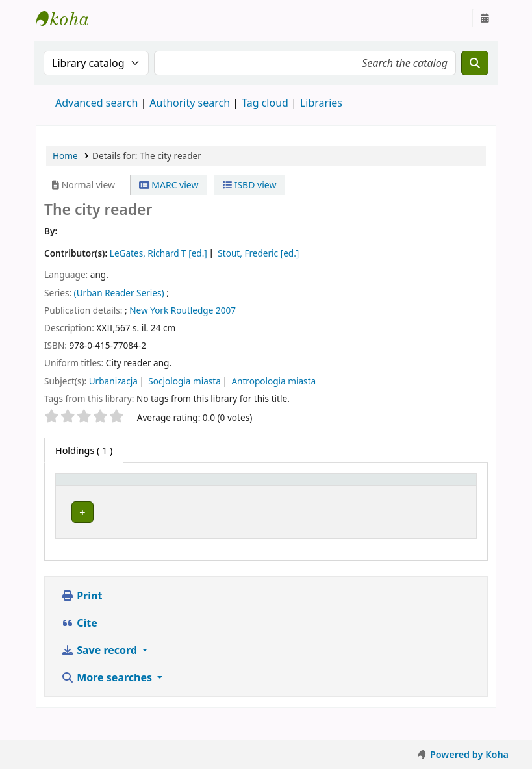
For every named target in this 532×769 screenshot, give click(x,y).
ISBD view (249, 185)
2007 (226, 310)
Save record (100, 672)
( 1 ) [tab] (84, 450)
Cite (79, 645)
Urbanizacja (113, 381)
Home (65, 156)
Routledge (192, 310)
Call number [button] (312, 498)
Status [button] (385, 498)
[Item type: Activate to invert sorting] (87, 492)
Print (82, 618)
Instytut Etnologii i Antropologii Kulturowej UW (69, 18)
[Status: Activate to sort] (420, 492)
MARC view (169, 185)
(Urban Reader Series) (119, 293)
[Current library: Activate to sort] (197, 492)
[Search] (475, 63)
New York (149, 310)
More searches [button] (108, 700)
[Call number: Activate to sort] (321, 492)
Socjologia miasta (184, 381)
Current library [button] (157, 498)
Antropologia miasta (273, 381)
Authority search (190, 103)
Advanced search (96, 103)
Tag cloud (265, 103)
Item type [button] (72, 492)
